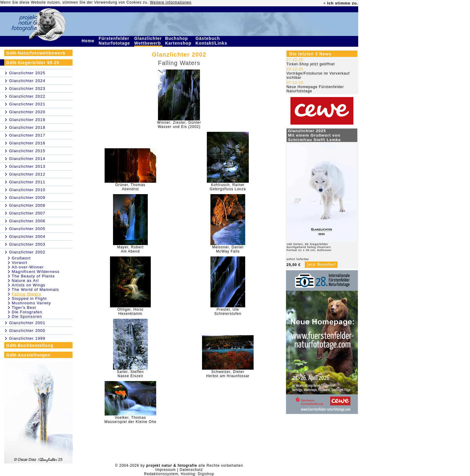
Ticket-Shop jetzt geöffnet (311, 64)
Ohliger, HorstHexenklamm (130, 312)
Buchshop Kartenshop (179, 41)
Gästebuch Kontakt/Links (212, 41)
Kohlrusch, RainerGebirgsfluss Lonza (228, 187)
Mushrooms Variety (31, 303)
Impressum (165, 470)
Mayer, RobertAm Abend (130, 249)
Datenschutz (191, 470)
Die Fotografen (27, 312)
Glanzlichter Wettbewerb (148, 41)
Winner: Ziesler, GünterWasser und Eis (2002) (179, 125)
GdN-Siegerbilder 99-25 (33, 63)
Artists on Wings (28, 285)
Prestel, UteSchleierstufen (228, 312)
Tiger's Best (24, 307)
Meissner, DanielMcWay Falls (228, 249)
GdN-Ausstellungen (28, 355)
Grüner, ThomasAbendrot (130, 187)
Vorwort (19, 263)
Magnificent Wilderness (36, 272)
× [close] (325, 3)
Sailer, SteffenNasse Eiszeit (130, 374)
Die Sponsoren (27, 316)
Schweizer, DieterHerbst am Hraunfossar (228, 374)
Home (89, 41)
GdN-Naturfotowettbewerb (36, 53)
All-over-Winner (28, 267)
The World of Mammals (35, 290)
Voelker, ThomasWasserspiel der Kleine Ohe (130, 420)
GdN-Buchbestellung (30, 345)
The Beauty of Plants (33, 276)
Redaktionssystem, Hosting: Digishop (179, 474)
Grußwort (21, 258)
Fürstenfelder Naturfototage (115, 41)
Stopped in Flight (29, 299)
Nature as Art (25, 281)
